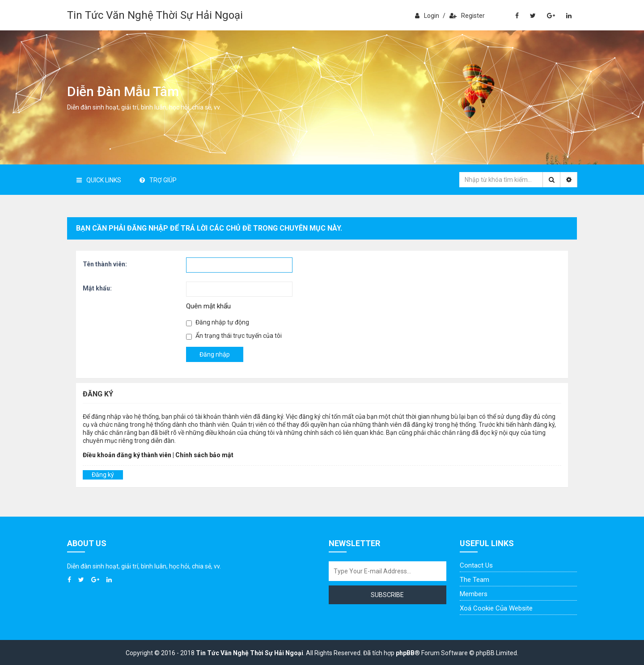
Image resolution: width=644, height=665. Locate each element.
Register (467, 16)
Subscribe (387, 595)
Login (427, 16)
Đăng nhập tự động (218, 322)
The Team (475, 580)
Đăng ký (103, 475)
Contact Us (476, 565)
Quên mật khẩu (208, 306)
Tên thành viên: (105, 264)
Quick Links (99, 180)
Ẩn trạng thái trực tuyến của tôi (234, 336)
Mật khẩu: (97, 288)
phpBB (405, 653)
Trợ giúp (158, 180)
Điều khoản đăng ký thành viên (127, 455)
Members (474, 594)
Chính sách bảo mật (204, 455)
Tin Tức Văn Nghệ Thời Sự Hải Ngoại (155, 15)
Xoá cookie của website (496, 608)
